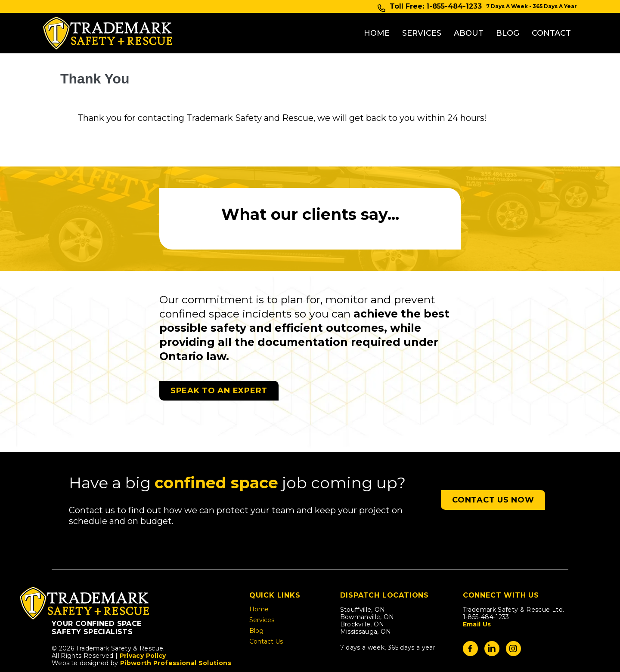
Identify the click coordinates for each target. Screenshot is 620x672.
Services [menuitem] (422, 23)
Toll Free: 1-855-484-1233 (436, 6)
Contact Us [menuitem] (266, 621)
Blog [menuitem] (508, 23)
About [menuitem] (469, 23)
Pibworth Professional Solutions (176, 642)
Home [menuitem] (377, 23)
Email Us (477, 604)
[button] (493, 479)
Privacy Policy (143, 635)
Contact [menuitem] (551, 23)
